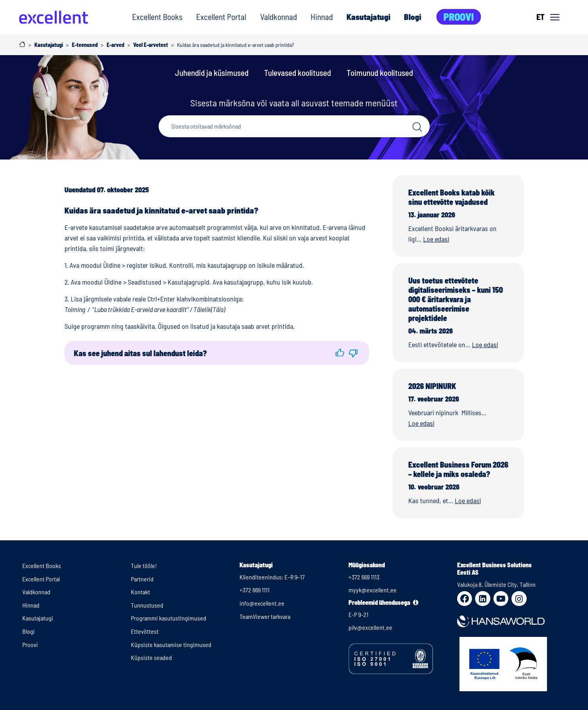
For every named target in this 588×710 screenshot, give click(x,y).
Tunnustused (147, 605)
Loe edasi (436, 239)
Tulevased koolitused (298, 73)
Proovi (459, 17)
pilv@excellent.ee (370, 627)
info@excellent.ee (262, 603)
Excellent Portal (221, 17)
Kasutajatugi (368, 17)
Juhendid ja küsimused (212, 73)
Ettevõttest (145, 631)
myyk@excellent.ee (373, 590)
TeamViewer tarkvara (265, 616)
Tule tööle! (144, 566)
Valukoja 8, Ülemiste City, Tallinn (496, 584)
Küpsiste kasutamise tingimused (171, 645)
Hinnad (322, 17)
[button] (340, 353)
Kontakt (140, 592)
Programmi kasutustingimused (169, 618)
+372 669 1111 (255, 590)
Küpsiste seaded (151, 657)
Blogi (413, 17)
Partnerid (142, 579)
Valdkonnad (279, 17)
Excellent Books (157, 17)
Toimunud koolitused (380, 73)
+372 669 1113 (364, 577)
